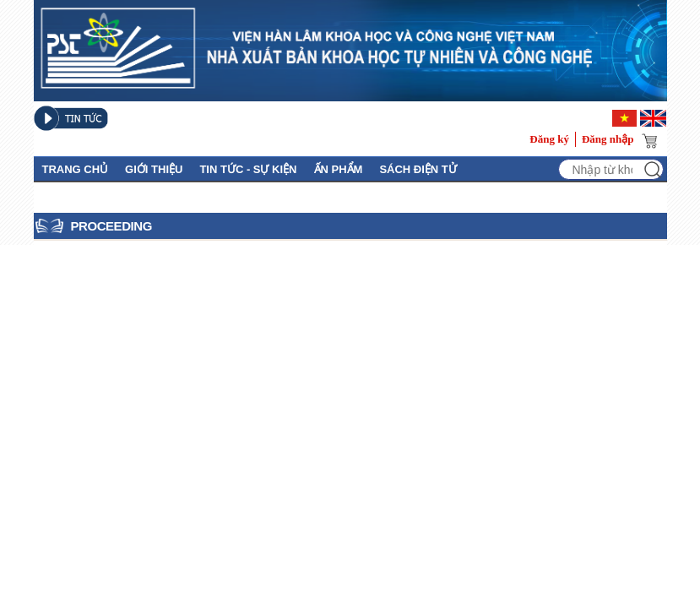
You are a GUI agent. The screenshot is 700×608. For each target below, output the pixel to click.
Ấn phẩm (339, 169)
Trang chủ (76, 169)
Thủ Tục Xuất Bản (95, 195)
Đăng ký (549, 139)
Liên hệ (187, 195)
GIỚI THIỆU (154, 169)
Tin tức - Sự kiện (248, 169)
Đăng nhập (608, 139)
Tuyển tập (254, 195)
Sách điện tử (418, 169)
